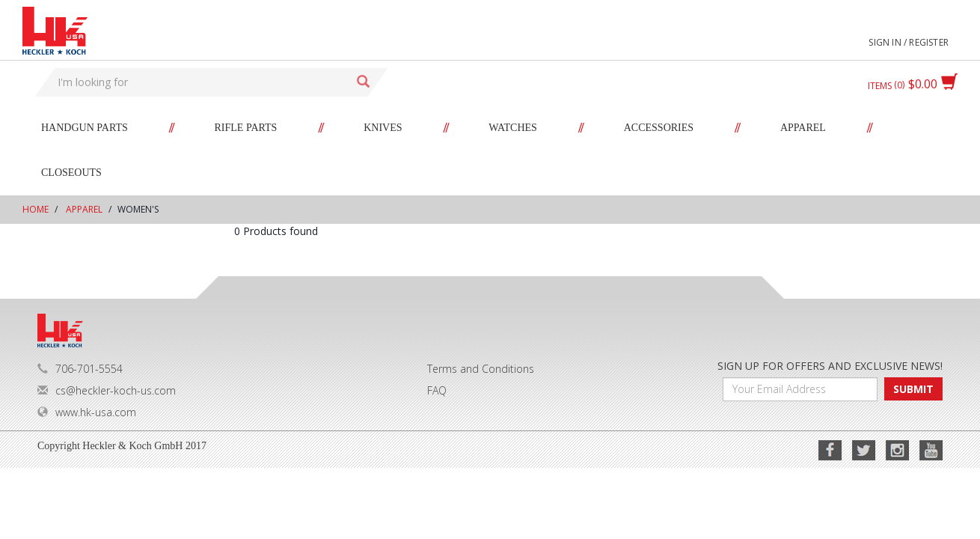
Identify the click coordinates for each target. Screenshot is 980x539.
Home (36, 209)
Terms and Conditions (481, 369)
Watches (513, 128)
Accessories (659, 128)
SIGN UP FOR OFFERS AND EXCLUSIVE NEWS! (830, 366)
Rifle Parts (246, 128)
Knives (383, 128)
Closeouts (71, 173)
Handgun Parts (85, 128)
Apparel (803, 128)
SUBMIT (913, 389)
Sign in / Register (909, 42)
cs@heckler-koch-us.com (107, 390)
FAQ (437, 390)
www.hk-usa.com (87, 412)
